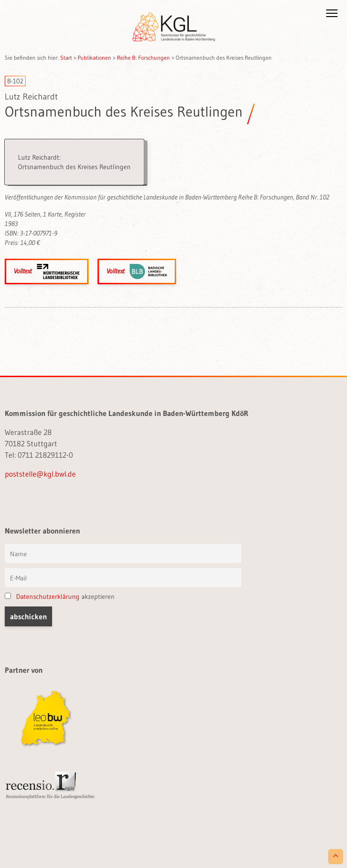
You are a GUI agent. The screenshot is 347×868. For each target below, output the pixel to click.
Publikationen (94, 58)
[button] (332, 15)
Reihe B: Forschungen (143, 58)
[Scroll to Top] (336, 857)
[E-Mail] (123, 578)
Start (66, 58)
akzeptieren (60, 597)
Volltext (47, 271)
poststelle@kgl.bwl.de (40, 474)
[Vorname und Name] (123, 553)
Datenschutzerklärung (48, 597)
